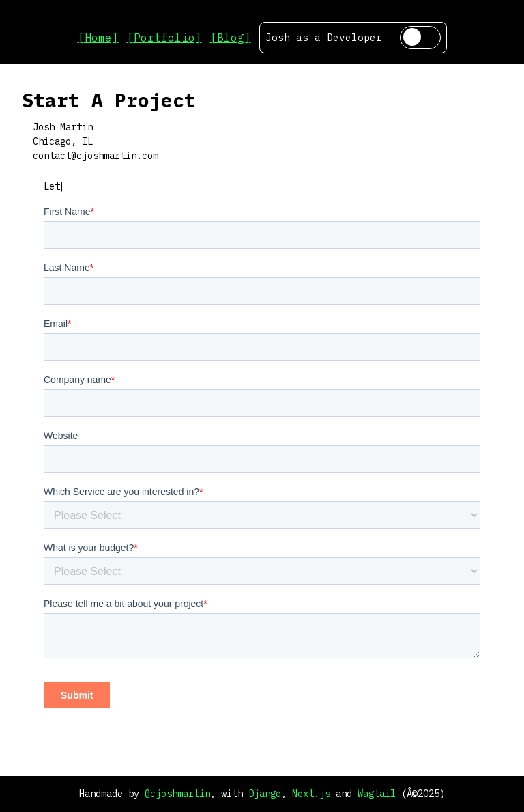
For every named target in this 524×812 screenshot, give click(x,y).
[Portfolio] (164, 38)
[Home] (98, 38)
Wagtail (377, 794)
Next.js (311, 794)
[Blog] (231, 38)
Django (265, 794)
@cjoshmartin (177, 794)
